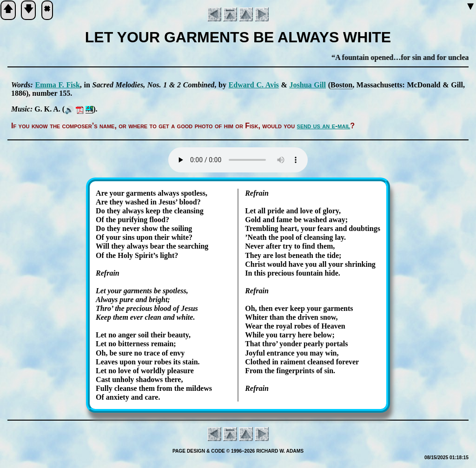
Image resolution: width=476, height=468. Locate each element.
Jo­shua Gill (308, 85)
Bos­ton (341, 85)
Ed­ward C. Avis (254, 85)
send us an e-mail (324, 126)
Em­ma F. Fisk (58, 85)
